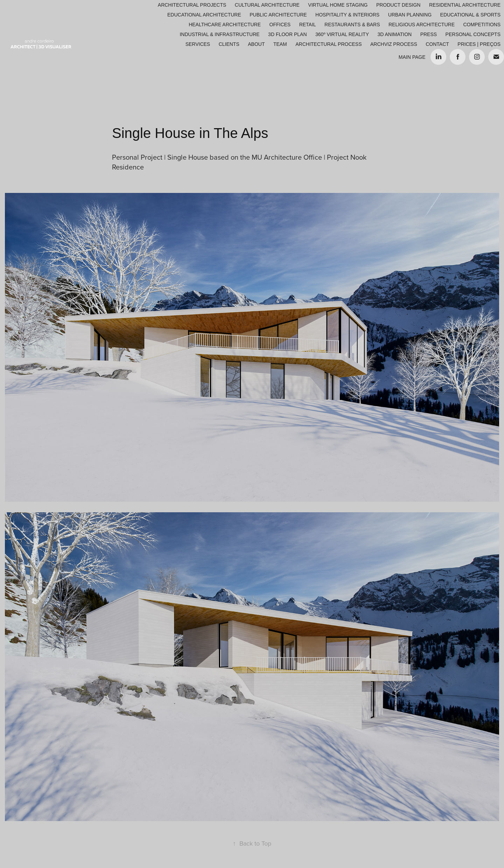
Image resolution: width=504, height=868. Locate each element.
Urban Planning (410, 15)
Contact (437, 44)
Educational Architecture (204, 15)
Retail (308, 25)
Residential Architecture (465, 5)
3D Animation (394, 34)
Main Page (412, 57)
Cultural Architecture (267, 5)
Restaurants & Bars (352, 25)
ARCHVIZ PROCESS (394, 44)
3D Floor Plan (287, 34)
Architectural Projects (192, 5)
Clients (229, 44)
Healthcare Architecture (225, 25)
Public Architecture (278, 15)
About (256, 44)
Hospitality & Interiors (347, 15)
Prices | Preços (479, 44)
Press (429, 34)
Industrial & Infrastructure (219, 34)
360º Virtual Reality (342, 34)
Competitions (482, 25)
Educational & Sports (470, 15)
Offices (280, 25)
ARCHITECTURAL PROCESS (328, 44)
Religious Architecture (422, 25)
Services (198, 44)
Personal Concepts (473, 34)
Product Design (398, 5)
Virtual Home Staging (338, 5)
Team (280, 44)
